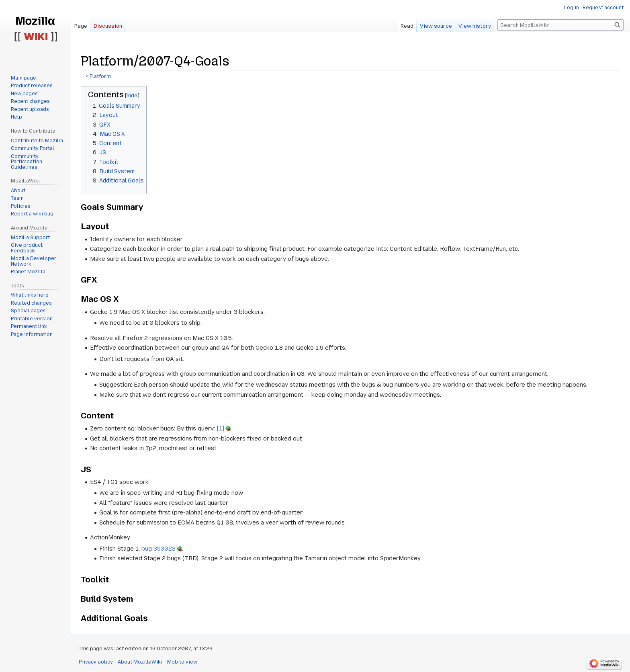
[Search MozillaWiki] (560, 25)
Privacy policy (96, 662)
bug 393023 (159, 549)
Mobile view (182, 662)
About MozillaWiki (140, 662)
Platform (100, 76)
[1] (220, 428)
